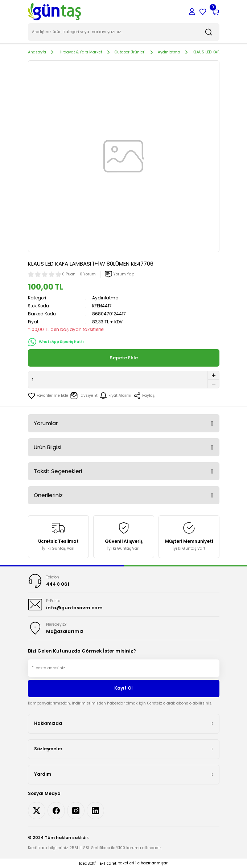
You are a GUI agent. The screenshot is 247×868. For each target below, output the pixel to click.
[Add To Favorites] (48, 396)
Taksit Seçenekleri (58, 471)
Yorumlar (46, 423)
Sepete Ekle (124, 358)
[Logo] (55, 11)
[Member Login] (192, 12)
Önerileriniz (48, 495)
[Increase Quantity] (213, 375)
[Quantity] (124, 380)
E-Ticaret (108, 863)
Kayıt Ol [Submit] (123, 688)
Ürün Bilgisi (48, 447)
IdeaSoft (88, 863)
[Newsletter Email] (124, 668)
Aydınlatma (105, 298)
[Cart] (215, 12)
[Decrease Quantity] (213, 384)
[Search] (124, 32)
